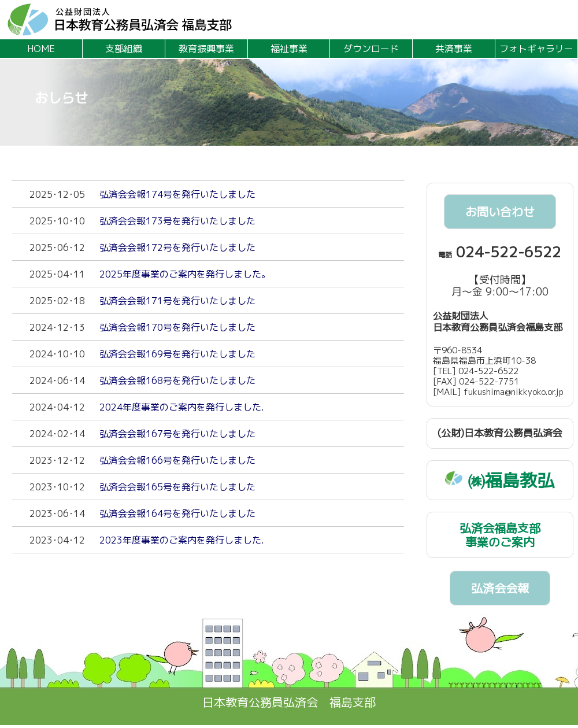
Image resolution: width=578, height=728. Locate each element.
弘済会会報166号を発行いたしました (177, 460)
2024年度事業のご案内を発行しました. (182, 407)
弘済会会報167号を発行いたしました (177, 434)
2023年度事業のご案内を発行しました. (182, 540)
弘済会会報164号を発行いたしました (177, 513)
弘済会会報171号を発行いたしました (177, 301)
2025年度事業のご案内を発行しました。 (185, 274)
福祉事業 (289, 49)
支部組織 (124, 49)
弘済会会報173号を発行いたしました (177, 221)
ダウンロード (371, 49)
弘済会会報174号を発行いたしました (177, 194)
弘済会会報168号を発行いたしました (177, 380)
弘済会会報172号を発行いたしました (177, 247)
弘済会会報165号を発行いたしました (177, 487)
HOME (41, 49)
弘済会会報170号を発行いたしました (177, 327)
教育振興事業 (206, 49)
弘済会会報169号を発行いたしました (177, 354)
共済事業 (454, 49)
